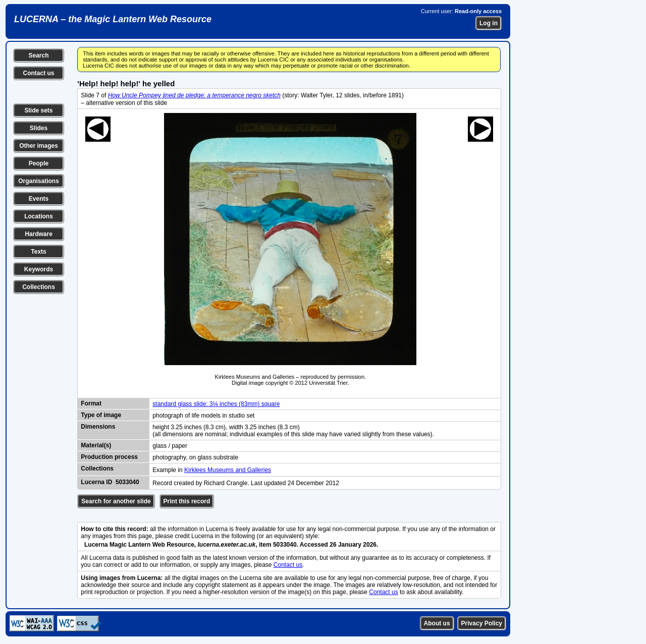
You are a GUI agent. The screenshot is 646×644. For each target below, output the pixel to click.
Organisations (39, 181)
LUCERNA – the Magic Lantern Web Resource (113, 19)
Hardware (39, 234)
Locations (39, 216)
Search (38, 55)
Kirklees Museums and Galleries (228, 470)
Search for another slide (116, 501)
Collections (39, 287)
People (39, 163)
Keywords (39, 269)
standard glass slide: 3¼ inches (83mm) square (216, 404)
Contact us (38, 73)
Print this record (187, 501)
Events (39, 199)
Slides (39, 128)
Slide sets (38, 110)
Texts (38, 252)
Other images (39, 146)
